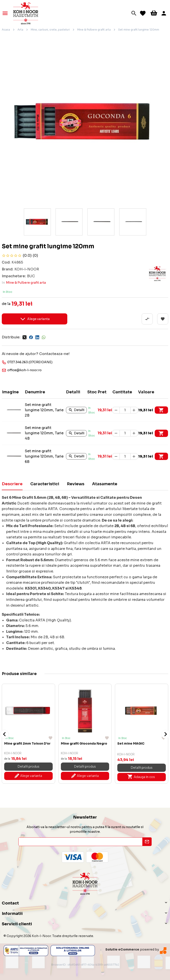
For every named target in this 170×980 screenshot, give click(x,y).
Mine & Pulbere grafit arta (94, 30)
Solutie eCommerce (122, 949)
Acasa (6, 30)
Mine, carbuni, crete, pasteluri (50, 30)
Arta (20, 30)
